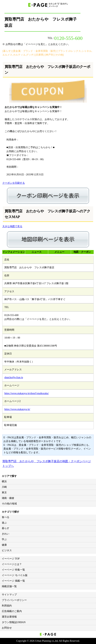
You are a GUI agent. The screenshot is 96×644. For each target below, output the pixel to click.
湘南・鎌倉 (8, 498)
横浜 (4, 481)
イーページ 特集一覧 (13, 570)
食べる (6, 517)
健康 (4, 545)
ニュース (37, 252)
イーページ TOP (11, 559)
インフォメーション (14, 252)
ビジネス (7, 550)
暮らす (6, 528)
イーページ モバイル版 (15, 575)
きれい (6, 534)
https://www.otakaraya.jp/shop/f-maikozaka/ (26, 393)
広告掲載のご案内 (12, 611)
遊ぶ (4, 523)
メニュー (59, 252)
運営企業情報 (9, 617)
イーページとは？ (12, 564)
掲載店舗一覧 (9, 586)
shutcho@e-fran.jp (14, 377)
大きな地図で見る (12, 226)
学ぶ (4, 539)
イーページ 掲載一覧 (13, 581)
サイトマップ (9, 595)
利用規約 (7, 606)
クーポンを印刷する (14, 183)
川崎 (4, 487)
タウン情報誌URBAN (14, 622)
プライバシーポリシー (14, 600)
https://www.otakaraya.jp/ (17, 409)
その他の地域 (9, 504)
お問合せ (7, 628)
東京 (4, 493)
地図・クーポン (82, 252)
